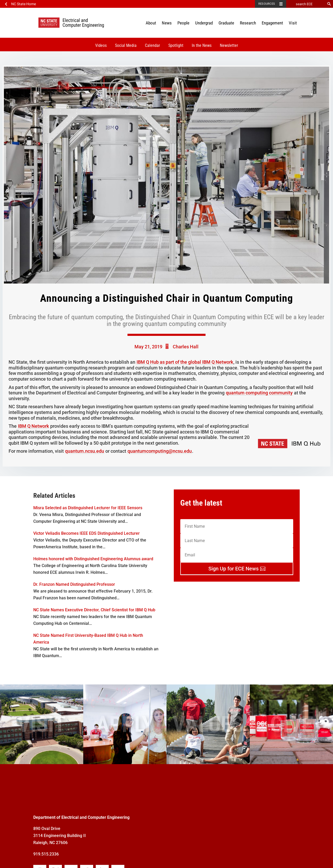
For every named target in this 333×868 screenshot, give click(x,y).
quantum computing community (259, 393)
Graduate (226, 23)
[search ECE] (306, 4)
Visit (293, 23)
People (183, 23)
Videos (101, 45)
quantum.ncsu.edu (85, 451)
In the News (202, 45)
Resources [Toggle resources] (267, 4)
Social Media (126, 45)
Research (248, 23)
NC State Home (24, 4)
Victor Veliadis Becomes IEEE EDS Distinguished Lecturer (87, 533)
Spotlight (176, 45)
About (151, 23)
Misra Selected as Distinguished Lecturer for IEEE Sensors (88, 508)
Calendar (152, 45)
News (167, 23)
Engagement (272, 23)
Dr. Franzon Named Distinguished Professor (74, 584)
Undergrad (204, 23)
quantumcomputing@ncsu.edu (160, 451)
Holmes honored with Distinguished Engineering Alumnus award (93, 559)
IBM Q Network (33, 426)
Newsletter (229, 45)
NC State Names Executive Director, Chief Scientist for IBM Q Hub (94, 610)
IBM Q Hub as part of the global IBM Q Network (185, 362)
